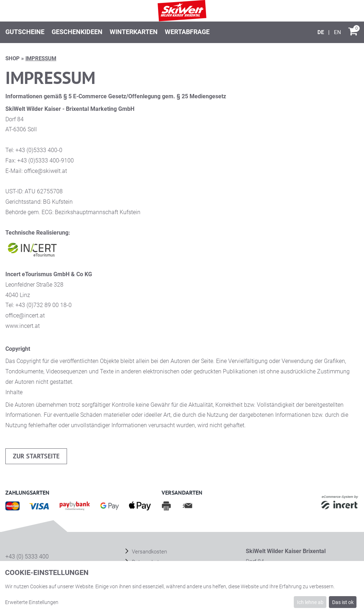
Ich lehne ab (310, 602)
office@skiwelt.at (45, 171)
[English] (337, 32)
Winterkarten (134, 32)
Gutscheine (25, 32)
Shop (13, 58)
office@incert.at (25, 315)
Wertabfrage (187, 32)
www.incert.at (23, 326)
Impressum (41, 58)
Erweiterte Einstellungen (32, 602)
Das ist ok (343, 602)
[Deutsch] (321, 32)
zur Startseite (36, 456)
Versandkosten (149, 552)
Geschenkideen (77, 32)
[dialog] (182, 587)
